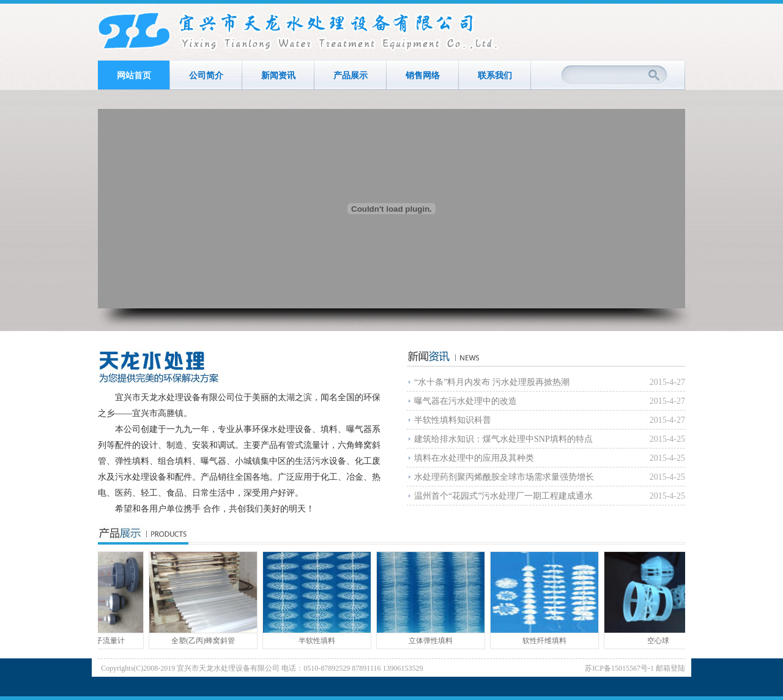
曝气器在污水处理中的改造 (466, 401)
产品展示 (351, 76)
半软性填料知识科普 (453, 420)
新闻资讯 (278, 76)
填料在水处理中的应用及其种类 (474, 458)
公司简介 (206, 76)
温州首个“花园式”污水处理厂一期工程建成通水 (503, 496)
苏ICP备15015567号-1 (619, 668)
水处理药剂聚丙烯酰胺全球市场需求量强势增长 (504, 477)
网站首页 (134, 76)
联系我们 (495, 76)
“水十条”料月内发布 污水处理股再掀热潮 (492, 382)
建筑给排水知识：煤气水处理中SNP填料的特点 (503, 439)
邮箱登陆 (670, 668)
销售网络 (423, 76)
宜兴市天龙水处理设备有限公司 (299, 32)
